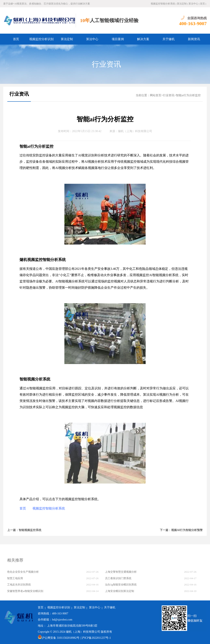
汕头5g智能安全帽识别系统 (121, 585)
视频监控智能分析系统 (163, 4)
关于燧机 (169, 39)
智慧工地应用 (15, 578)
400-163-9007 (193, 23)
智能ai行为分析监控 (188, 95)
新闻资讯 (194, 39)
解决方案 (143, 39)
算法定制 (182, 4)
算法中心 (193, 4)
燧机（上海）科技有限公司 (135, 131)
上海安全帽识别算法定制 (120, 591)
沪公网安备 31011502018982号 (59, 638)
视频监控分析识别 (41, 39)
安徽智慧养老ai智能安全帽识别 (25, 591)
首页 (202, 4)
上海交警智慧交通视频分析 (121, 572)
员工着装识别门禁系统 (118, 578)
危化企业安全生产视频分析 (23, 572)
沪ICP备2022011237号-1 (96, 638)
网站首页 (156, 95)
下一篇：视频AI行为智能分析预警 (181, 530)
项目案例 (118, 39)
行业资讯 (106, 64)
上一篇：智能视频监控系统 (24, 530)
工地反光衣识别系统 (19, 585)
